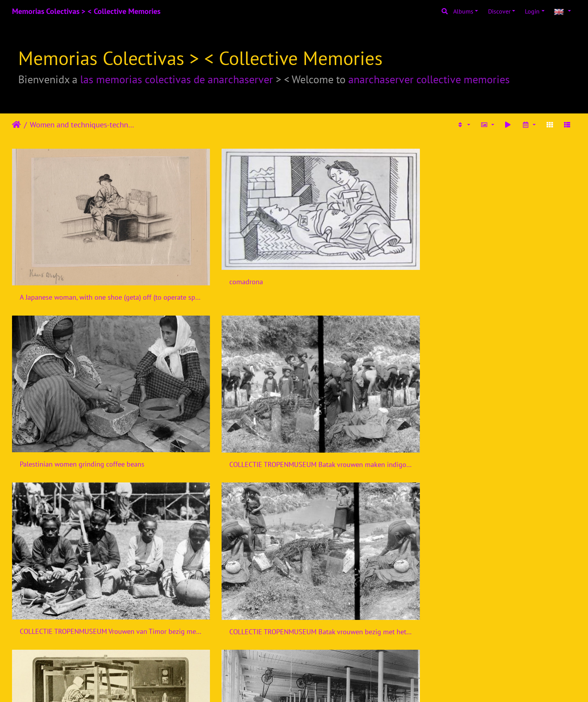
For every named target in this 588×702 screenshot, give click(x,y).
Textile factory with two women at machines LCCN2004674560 (510, 373)
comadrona (181, 241)
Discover (499, 11)
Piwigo (310, 686)
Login (532, 11)
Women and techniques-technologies (83, 125)
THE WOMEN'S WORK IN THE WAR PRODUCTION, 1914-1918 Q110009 (366, 617)
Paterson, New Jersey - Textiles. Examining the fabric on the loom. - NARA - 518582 (78, 617)
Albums (463, 11)
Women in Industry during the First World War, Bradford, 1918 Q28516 (366, 495)
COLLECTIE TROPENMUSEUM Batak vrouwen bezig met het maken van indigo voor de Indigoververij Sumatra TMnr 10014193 (222, 374)
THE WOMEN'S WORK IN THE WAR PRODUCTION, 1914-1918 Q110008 (222, 617)
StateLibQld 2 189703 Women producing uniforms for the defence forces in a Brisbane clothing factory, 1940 (510, 495)
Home (16, 125)
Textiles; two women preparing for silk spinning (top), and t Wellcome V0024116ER (78, 495)
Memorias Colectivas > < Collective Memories (86, 11)
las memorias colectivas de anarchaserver (177, 79)
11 (323, 656)
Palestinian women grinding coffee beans (366, 252)
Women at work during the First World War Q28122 (222, 495)
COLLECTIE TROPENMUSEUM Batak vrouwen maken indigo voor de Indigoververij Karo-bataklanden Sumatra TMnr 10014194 (510, 252)
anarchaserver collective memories (429, 79)
